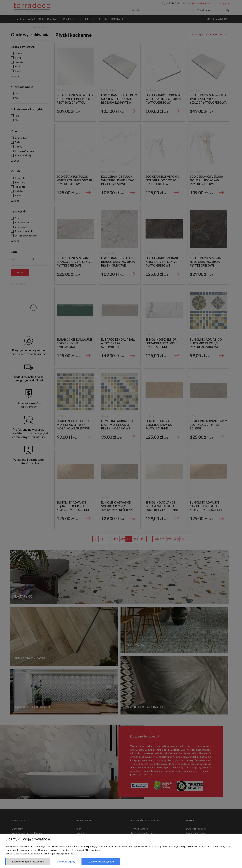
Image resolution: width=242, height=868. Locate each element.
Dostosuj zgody (66, 862)
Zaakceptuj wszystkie (101, 862)
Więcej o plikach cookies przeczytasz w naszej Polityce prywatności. (41, 853)
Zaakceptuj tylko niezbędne (28, 862)
